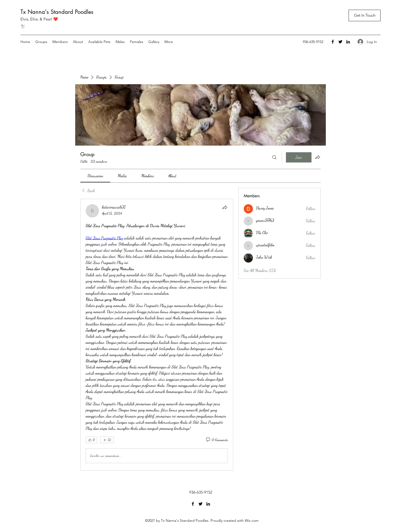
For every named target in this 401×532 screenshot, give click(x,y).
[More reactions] (107, 440)
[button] (365, 15)
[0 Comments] (217, 440)
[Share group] (318, 157)
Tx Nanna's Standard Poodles (57, 12)
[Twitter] (340, 42)
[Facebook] (333, 42)
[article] (157, 335)
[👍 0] (91, 440)
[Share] (225, 207)
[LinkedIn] (348, 42)
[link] (95, 176)
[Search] (274, 157)
